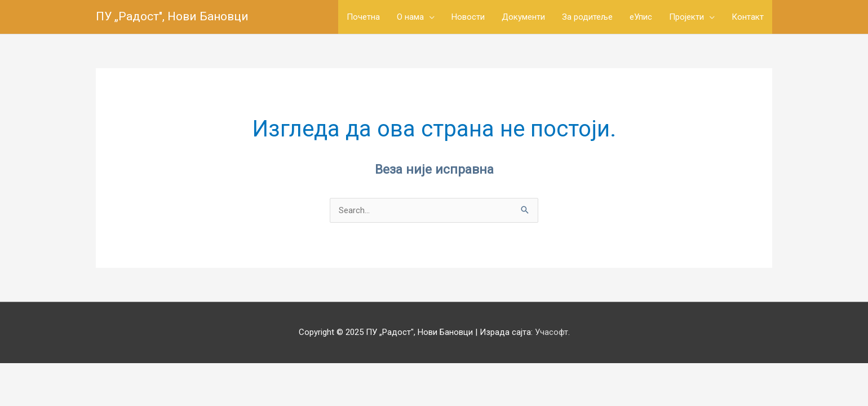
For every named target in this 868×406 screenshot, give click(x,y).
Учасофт (552, 332)
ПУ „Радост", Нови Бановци (172, 16)
